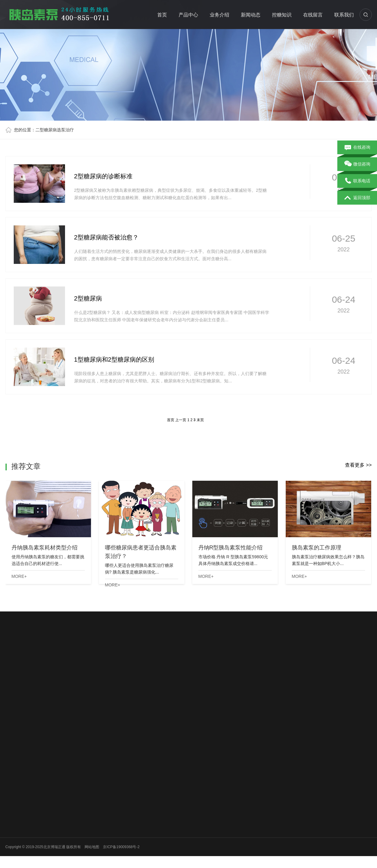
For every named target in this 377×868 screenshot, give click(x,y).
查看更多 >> (358, 465)
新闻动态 (251, 15)
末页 (200, 420)
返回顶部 (357, 198)
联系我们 (344, 15)
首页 (162, 15)
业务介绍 (219, 15)
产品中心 (188, 15)
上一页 (181, 420)
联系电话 (357, 181)
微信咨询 (357, 164)
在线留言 (313, 15)
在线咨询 (357, 148)
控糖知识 (282, 15)
